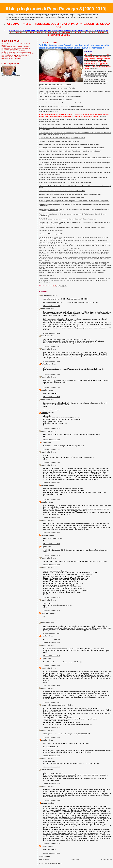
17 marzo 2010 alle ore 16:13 (51, 555)
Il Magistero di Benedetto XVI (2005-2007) (14, 51)
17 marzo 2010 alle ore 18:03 (51, 686)
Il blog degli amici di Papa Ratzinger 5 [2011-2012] (16, 48)
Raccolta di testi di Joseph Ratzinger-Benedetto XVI (16, 52)
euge (43, 390)
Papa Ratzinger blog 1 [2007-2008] (11, 58)
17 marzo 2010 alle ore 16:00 (51, 499)
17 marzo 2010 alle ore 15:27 (51, 440)
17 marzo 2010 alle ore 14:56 (51, 306)
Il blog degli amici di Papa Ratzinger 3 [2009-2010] (56, 9)
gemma (44, 803)
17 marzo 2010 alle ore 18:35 (51, 728)
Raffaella (44, 364)
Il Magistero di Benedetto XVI (10, 49)
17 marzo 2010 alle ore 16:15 (51, 597)
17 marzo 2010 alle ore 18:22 (51, 702)
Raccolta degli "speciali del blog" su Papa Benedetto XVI (18, 54)
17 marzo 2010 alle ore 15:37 (51, 449)
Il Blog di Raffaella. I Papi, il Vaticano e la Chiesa (15, 47)
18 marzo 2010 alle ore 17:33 (51, 853)
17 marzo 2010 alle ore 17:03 (51, 665)
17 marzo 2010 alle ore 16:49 (51, 656)
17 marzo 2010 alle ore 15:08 (51, 374)
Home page (75, 859)
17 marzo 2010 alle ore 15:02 (51, 346)
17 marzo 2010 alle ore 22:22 (51, 843)
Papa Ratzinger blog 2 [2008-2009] (11, 57)
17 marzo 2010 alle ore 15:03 (51, 361)
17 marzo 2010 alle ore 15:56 (51, 483)
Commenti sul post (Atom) (54, 863)
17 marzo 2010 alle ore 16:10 (51, 544)
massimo (44, 668)
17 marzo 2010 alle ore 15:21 (51, 428)
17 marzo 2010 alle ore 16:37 (51, 620)
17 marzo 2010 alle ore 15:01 (51, 333)
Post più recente (44, 859)
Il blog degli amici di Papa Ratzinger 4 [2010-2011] (16, 55)
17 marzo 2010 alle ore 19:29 (51, 784)
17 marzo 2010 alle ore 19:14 (51, 767)
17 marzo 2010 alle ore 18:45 (51, 737)
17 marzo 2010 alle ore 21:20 (51, 800)
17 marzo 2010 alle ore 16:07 (51, 518)
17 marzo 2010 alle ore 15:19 (51, 410)
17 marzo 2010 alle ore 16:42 (51, 643)
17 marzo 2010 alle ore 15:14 (51, 397)
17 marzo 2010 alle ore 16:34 (51, 610)
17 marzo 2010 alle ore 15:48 (51, 462)
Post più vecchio (106, 859)
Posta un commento (44, 856)
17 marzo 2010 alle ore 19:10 (51, 756)
